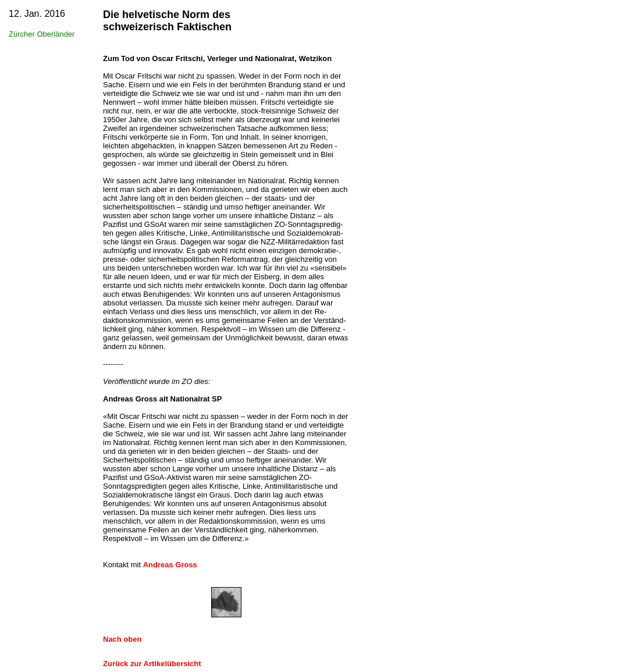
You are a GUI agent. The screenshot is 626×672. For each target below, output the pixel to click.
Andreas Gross (170, 565)
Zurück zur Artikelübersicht (152, 664)
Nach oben (122, 639)
